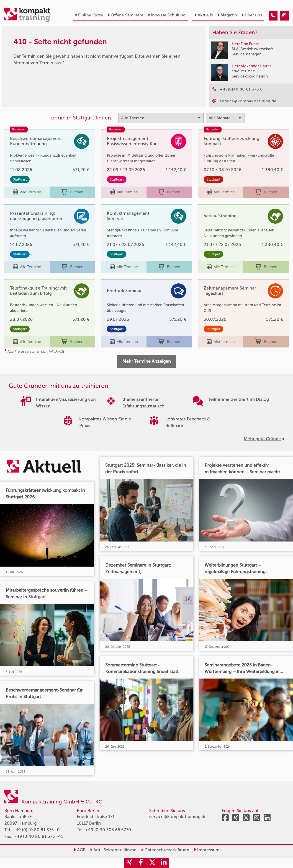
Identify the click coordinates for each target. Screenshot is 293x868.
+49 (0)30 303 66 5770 (108, 830)
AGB (80, 850)
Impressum (207, 850)
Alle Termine (27, 192)
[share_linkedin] (164, 863)
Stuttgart (20, 179)
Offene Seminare (125, 15)
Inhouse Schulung (167, 15)
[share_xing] (129, 863)
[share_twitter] (152, 863)
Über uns (252, 15)
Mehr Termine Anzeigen (147, 361)
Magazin (227, 15)
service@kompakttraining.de (178, 817)
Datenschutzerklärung (165, 850)
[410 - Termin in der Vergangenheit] (273, 16)
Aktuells (204, 15)
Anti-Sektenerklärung (113, 850)
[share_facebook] (141, 863)
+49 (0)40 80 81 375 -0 (36, 830)
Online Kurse (89, 15)
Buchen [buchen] (72, 192)
